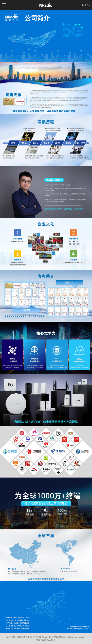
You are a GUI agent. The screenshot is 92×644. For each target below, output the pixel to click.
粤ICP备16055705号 (46, 640)
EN (88, 5)
